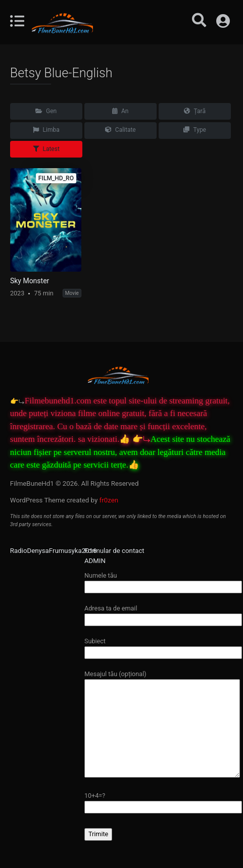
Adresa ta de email (163, 614)
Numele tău (163, 581)
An (120, 111)
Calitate (120, 130)
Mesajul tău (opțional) (162, 725)
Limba (46, 130)
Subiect (163, 647)
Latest (46, 149)
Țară (195, 111)
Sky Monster (30, 281)
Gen (46, 111)
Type (195, 130)
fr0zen (109, 500)
